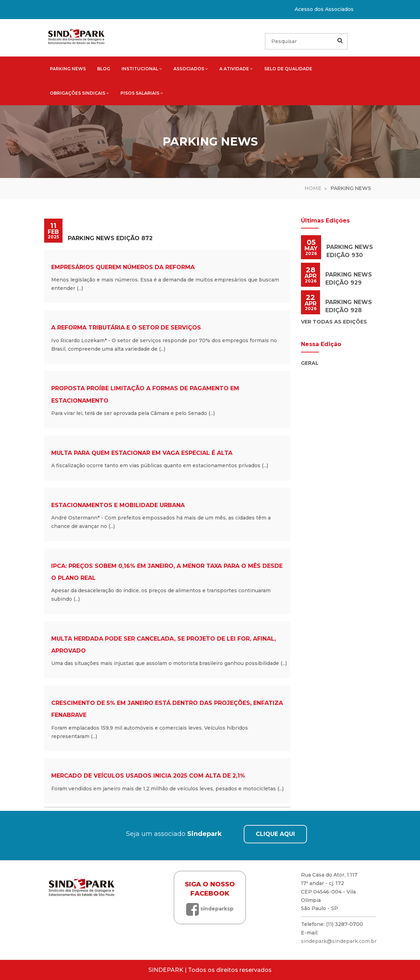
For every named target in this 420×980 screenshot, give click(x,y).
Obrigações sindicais (79, 93)
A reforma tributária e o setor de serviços (126, 328)
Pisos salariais (142, 93)
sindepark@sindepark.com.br (339, 941)
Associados (191, 69)
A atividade (236, 69)
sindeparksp (210, 909)
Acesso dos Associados (324, 9)
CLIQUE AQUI (275, 834)
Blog (104, 69)
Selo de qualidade (288, 69)
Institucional (142, 69)
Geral (310, 363)
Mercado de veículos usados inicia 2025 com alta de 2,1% (148, 776)
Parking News (68, 69)
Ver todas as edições (334, 322)
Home (313, 188)
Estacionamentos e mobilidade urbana (118, 505)
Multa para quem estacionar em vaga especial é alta (142, 453)
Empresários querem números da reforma (123, 267)
